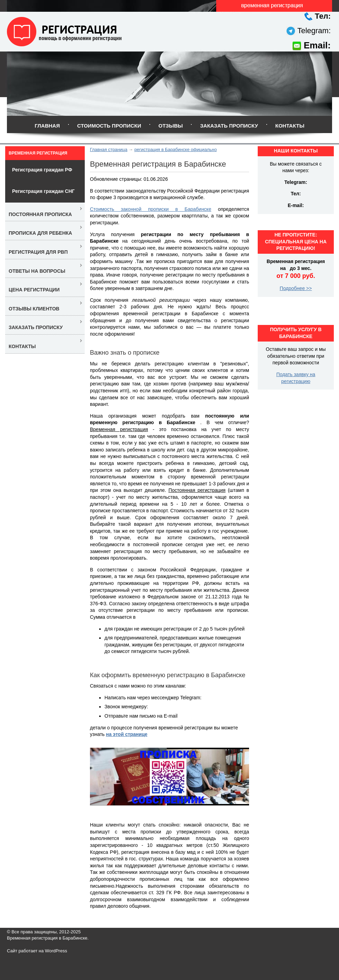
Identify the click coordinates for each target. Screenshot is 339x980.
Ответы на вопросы (37, 271)
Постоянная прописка (40, 214)
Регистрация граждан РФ (42, 170)
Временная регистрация (38, 153)
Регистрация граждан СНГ (43, 191)
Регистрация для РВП (38, 252)
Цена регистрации (34, 290)
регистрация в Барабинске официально (175, 150)
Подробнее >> (296, 288)
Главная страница (109, 150)
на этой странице (127, 734)
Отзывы (171, 126)
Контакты (290, 126)
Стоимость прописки (109, 126)
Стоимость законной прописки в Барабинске (151, 209)
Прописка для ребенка (40, 233)
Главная (47, 126)
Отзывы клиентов (34, 309)
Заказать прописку (229, 126)
